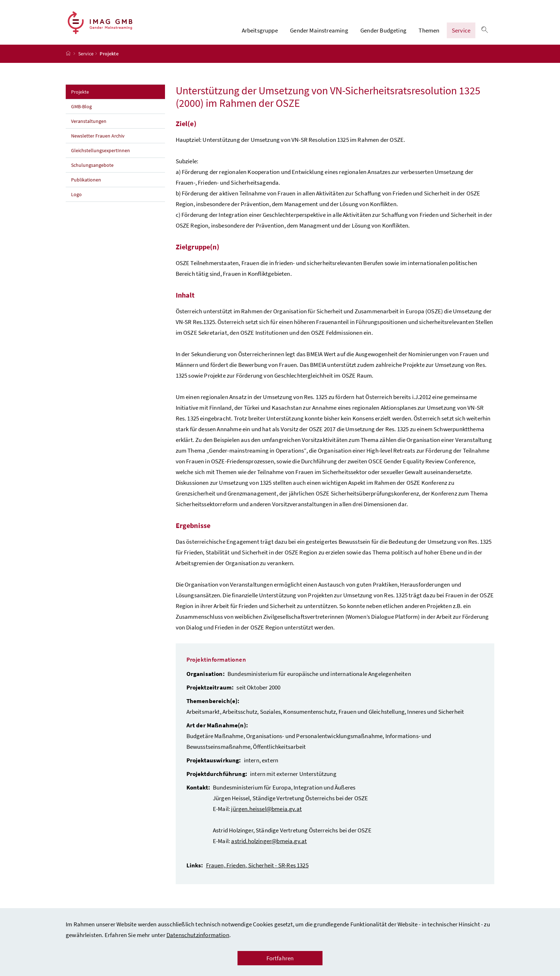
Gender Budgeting (383, 33)
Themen (429, 33)
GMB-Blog (81, 111)
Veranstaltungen (89, 125)
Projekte (96, 96)
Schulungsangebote (92, 169)
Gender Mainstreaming (319, 33)
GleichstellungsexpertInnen (101, 155)
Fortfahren (280, 958)
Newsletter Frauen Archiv (98, 140)
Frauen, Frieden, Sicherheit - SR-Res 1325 (257, 870)
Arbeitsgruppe (260, 33)
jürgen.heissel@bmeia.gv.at (266, 813)
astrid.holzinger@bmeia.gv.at (269, 845)
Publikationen (86, 184)
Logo (76, 199)
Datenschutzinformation (198, 935)
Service (461, 33)
